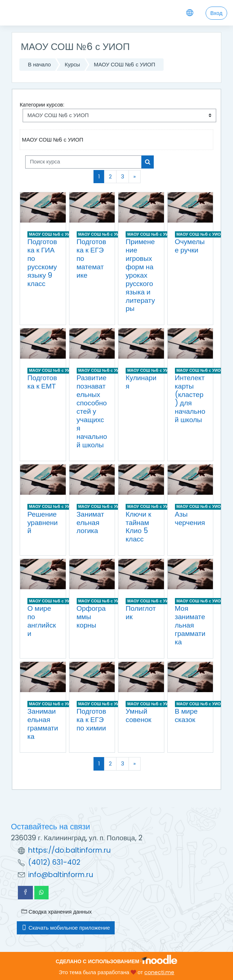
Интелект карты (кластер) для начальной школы (190, 399)
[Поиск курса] (83, 162)
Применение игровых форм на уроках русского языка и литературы (140, 275)
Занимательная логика (90, 523)
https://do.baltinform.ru (69, 850)
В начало (40, 65)
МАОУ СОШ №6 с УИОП (125, 65)
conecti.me (159, 972)
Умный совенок (138, 715)
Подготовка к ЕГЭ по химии (91, 720)
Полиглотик (141, 613)
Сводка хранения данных (57, 912)
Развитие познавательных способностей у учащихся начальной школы (92, 411)
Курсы (72, 65)
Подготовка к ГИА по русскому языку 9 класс (42, 263)
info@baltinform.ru (61, 875)
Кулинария (141, 382)
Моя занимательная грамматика (190, 625)
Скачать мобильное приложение (66, 928)
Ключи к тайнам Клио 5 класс (138, 527)
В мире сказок (186, 715)
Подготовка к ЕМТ (42, 382)
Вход (216, 13)
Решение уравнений (43, 523)
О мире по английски (42, 621)
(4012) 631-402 (54, 862)
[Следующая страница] (135, 177)
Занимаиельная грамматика (43, 724)
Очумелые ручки (190, 246)
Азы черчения (190, 518)
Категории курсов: (42, 105)
